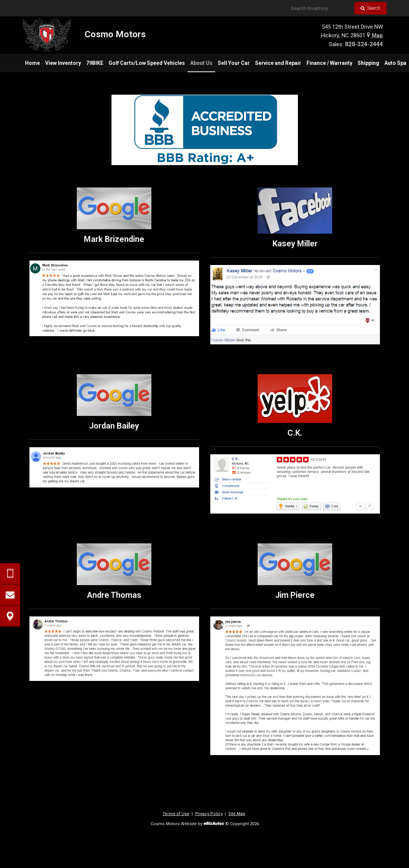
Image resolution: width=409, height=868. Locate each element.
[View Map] (10, 616)
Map (375, 35)
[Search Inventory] (320, 8)
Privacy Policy (209, 814)
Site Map (237, 814)
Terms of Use (176, 814)
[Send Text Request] (10, 574)
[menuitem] (32, 63)
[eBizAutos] (214, 824)
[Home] (84, 35)
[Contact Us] (10, 595)
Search (370, 8)
